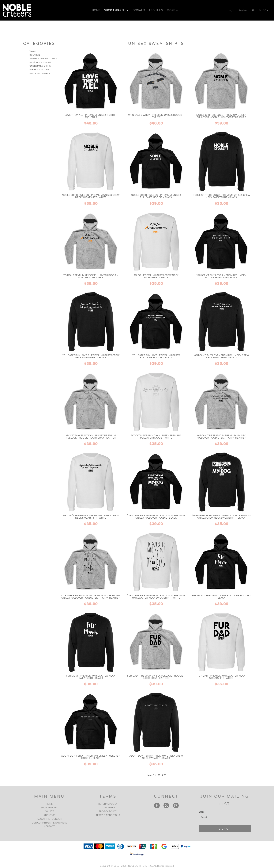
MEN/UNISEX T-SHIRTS (40, 63)
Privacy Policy (108, 811)
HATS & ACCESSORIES (40, 74)
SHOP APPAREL (49, 808)
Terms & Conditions (108, 815)
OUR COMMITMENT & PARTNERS (49, 823)
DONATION (35, 55)
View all (33, 52)
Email (201, 812)
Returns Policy (108, 804)
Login (231, 10)
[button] (253, 10)
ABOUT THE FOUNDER (49, 819)
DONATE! (49, 811)
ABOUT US (49, 815)
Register (243, 10)
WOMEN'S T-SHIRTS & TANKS (43, 59)
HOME (49, 804)
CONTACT (49, 826)
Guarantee (108, 808)
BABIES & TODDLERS (39, 70)
